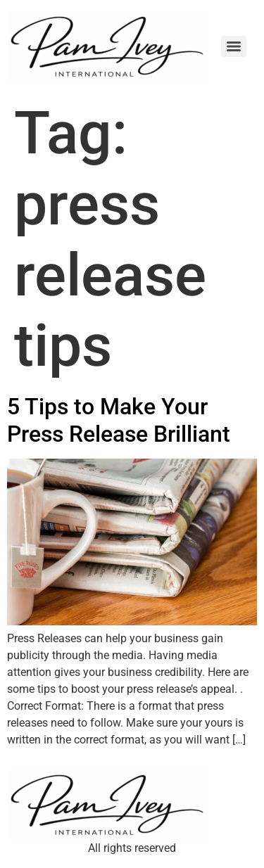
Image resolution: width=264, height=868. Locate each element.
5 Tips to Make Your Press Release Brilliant (119, 420)
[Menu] (234, 46)
